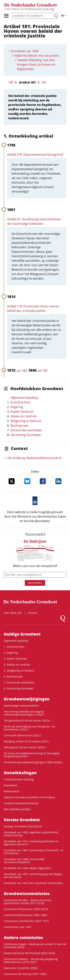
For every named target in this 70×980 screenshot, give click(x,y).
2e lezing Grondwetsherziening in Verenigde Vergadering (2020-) (32, 755)
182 (44, 82)
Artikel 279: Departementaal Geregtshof (35, 155)
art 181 (43, 371)
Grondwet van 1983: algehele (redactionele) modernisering (31, 834)
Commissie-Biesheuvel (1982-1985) (25, 915)
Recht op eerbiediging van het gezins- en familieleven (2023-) (29, 728)
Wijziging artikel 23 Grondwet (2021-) (27, 741)
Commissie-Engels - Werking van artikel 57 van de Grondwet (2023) (35, 946)
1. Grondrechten (14, 647)
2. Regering (11, 653)
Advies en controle (24, 416)
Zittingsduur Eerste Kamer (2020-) (25, 747)
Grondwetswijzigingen (27, 699)
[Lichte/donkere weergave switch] (64, 16)
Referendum (12, 791)
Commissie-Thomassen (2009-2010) (26, 909)
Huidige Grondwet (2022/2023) (23, 826)
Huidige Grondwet (22, 634)
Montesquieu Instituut (40, 9)
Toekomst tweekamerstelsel (21, 803)
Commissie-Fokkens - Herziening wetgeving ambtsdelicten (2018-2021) (31, 961)
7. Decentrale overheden (19, 682)
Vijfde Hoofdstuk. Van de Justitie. (37, 56)
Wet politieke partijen (17, 809)
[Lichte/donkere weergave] (64, 16)
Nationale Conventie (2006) (21, 968)
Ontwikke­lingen (20, 773)
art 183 (22, 371)
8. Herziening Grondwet (19, 688)
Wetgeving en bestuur (26, 421)
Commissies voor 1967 (18, 927)
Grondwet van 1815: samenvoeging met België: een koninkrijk (33, 876)
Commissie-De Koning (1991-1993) (25, 974)
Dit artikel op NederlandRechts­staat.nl (34, 458)
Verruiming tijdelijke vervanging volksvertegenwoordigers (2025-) (24, 713)
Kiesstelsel (10, 785)
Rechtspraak (19, 426)
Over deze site (13, 613)
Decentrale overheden (26, 430)
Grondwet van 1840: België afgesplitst (27, 868)
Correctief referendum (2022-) (22, 735)
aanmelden (35, 583)
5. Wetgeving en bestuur (19, 671)
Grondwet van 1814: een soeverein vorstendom (33, 883)
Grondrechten (21, 402)
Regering (17, 407)
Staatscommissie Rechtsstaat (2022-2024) (29, 953)
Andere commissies (23, 938)
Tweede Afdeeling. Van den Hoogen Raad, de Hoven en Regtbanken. (36, 64)
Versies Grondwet (22, 820)
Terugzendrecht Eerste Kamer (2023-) (27, 720)
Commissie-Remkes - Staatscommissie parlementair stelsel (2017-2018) (28, 902)
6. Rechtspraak (13, 676)
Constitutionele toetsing (19, 779)
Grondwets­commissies (27, 894)
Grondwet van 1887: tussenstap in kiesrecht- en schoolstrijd (34, 852)
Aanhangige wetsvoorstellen (21, 706)
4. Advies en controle (17, 665)
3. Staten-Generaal (15, 659)
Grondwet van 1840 (25, 51)
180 (11, 82)
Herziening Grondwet (26, 435)
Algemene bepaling (24, 398)
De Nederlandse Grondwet (31, 5)
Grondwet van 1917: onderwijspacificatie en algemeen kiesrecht (31, 843)
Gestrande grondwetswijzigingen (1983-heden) (33, 762)
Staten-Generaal (22, 412)
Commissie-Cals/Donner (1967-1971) (26, 921)
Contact (32, 613)
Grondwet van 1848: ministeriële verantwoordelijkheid (24, 861)
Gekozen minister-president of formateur (29, 797)
